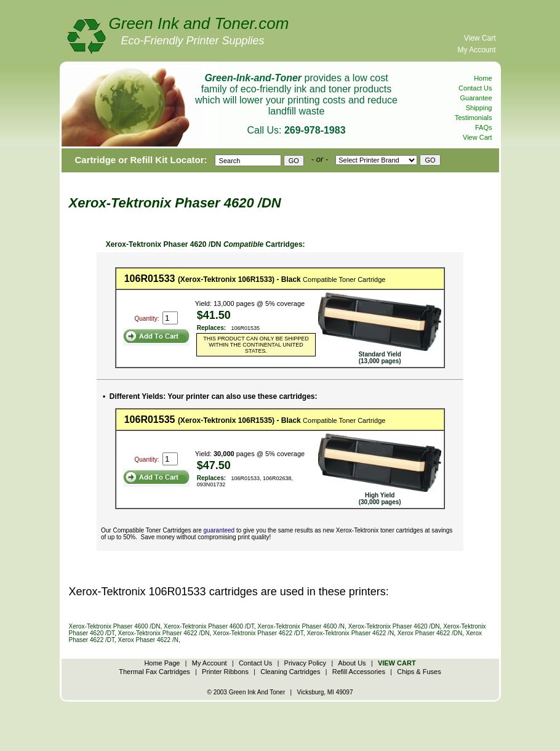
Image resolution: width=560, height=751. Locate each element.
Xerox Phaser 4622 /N (148, 640)
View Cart (480, 38)
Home (483, 78)
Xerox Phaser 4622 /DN (430, 633)
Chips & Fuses (419, 672)
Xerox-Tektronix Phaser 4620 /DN (394, 626)
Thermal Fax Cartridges (154, 672)
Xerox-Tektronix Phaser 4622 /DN (164, 633)
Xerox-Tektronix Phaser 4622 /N (350, 633)
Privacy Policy (305, 663)
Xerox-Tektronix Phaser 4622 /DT (258, 633)
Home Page (162, 663)
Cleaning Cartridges (290, 672)
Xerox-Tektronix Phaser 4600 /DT (209, 626)
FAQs (484, 127)
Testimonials (474, 118)
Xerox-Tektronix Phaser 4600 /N (301, 626)
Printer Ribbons (225, 672)
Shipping (479, 108)
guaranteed (219, 530)
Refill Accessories (359, 672)
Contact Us (475, 88)
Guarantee (476, 98)
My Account (476, 50)
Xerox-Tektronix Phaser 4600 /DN (115, 626)
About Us (352, 663)
